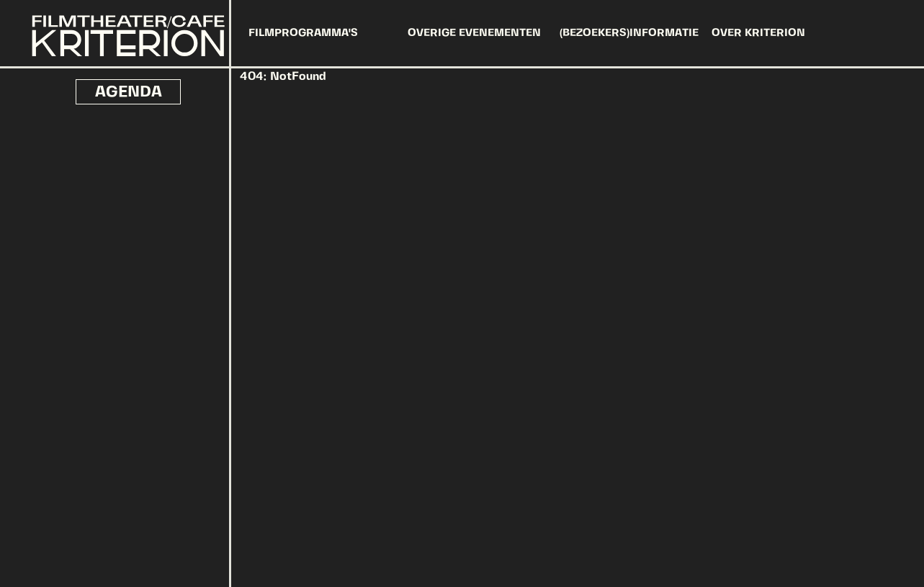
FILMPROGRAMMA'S (303, 33)
